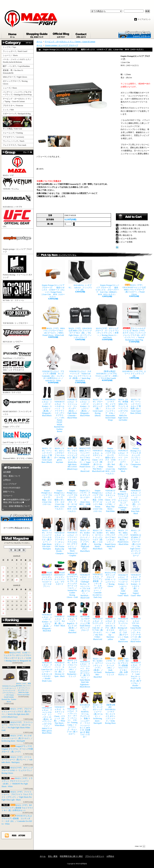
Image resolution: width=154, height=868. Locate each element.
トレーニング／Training (13, 133)
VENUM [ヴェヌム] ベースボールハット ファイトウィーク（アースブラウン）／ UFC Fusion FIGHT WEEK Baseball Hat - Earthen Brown (10, 686)
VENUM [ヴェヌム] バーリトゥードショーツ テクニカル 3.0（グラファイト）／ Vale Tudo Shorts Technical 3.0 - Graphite (72, 537)
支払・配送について (37, 35)
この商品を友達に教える (130, 228)
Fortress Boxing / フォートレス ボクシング (18, 267)
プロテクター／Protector (14, 106)
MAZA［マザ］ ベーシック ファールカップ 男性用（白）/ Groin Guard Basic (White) (136, 401)
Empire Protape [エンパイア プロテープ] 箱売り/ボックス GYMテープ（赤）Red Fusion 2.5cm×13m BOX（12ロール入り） (110, 455)
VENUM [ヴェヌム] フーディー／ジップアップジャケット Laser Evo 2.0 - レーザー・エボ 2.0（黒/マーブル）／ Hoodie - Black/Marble (136, 667)
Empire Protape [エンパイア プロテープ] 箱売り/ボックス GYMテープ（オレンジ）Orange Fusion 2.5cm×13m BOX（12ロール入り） (53, 279)
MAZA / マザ (17, 166)
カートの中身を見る (17, 517)
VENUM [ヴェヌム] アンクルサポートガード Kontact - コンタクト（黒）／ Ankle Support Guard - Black (123, 578)
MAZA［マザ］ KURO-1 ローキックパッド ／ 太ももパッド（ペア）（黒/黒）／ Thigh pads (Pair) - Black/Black (85, 535)
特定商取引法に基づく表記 (71, 856)
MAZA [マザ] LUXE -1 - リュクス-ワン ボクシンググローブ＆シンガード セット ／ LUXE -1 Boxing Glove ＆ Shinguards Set (18, 644)
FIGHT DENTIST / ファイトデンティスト (17, 405)
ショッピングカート (135, 34)
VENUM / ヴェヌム (17, 184)
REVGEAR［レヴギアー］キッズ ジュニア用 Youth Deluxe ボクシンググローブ (85, 617)
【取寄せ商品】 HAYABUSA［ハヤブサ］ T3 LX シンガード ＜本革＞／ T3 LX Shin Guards (107, 363)
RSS (14, 835)
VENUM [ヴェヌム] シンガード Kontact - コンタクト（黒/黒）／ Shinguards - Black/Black (47, 402)
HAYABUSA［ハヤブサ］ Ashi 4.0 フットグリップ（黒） (80, 275)
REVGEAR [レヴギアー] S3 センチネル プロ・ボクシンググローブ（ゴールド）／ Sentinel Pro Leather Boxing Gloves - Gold (72, 579)
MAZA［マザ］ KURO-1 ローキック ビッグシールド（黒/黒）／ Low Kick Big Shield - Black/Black (98, 534)
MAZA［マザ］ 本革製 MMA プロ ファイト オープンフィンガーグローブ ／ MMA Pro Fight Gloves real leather (123, 404)
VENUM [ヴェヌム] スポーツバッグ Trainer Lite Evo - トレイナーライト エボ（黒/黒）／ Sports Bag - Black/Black (80, 364)
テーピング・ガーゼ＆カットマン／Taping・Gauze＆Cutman (17, 100)
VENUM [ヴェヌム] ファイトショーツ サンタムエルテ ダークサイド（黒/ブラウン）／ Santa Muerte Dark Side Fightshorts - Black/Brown (85, 667)
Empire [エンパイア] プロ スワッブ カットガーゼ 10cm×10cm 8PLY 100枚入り (85, 493)
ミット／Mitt (8, 110)
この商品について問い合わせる (132, 232)
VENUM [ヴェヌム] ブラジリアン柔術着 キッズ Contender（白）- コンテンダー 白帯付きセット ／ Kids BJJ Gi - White (53, 364)
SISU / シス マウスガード (17, 366)
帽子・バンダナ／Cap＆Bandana (17, 66)
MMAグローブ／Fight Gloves (15, 77)
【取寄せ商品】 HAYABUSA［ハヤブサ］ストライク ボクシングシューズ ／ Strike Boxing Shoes (110, 708)
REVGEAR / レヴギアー (17, 334)
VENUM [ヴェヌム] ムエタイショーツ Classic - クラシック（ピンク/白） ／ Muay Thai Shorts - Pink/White (110, 495)
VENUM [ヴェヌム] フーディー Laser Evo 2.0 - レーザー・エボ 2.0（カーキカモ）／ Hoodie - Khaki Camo (47, 664)
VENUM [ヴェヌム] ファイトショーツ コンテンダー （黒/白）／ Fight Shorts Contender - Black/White (72, 403)
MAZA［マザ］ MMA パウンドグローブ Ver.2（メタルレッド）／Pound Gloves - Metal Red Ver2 (110, 534)
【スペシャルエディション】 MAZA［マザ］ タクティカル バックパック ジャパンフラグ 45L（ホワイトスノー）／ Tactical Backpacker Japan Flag (134, 322)
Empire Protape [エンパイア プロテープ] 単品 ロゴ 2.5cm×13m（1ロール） (47, 492)
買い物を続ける (126, 235)
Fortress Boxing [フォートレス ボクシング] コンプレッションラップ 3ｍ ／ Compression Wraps (136, 452)
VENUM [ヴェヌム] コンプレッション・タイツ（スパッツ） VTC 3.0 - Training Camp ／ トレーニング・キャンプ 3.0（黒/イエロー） (72, 714)
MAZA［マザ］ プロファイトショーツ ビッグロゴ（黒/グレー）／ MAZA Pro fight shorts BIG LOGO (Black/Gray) (72, 453)
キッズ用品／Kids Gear (17, 123)
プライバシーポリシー (95, 856)
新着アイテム (9, 492)
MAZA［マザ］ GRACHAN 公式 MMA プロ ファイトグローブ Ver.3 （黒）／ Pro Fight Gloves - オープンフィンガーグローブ (80, 321)
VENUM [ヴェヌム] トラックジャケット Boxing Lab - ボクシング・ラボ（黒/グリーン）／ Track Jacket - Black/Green (123, 622)
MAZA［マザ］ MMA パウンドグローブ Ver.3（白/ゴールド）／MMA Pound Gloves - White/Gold (53, 320)
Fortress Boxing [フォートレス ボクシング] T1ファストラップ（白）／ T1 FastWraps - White (123, 494)
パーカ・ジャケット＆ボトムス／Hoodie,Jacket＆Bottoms (17, 61)
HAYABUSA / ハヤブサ (17, 200)
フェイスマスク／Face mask (15, 145)
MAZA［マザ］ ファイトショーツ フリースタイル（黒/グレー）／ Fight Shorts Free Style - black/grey (47, 534)
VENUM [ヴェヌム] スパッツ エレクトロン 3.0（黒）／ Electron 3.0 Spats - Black (60, 662)
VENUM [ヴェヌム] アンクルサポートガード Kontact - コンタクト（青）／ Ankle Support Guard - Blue (136, 578)
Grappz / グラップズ (17, 422)
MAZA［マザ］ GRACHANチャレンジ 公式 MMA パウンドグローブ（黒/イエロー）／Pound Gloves (134, 278)
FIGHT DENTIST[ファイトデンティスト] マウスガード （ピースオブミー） (47, 574)
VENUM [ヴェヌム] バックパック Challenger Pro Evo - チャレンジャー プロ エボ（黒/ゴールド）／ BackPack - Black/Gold (85, 579)
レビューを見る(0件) (128, 239)
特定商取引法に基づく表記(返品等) (134, 225)
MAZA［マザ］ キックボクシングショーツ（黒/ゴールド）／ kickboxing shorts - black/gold (17, 738)
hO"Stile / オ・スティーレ (17, 291)
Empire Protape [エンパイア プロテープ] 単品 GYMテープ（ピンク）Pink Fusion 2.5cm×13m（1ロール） (98, 495)
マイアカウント (144, 19)
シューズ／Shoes (10, 88)
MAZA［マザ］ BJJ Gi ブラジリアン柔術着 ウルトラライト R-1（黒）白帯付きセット (17, 808)
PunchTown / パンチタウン (17, 352)
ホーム (13, 35)
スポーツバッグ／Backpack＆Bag (18, 114)
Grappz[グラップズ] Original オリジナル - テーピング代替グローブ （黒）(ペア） (17, 749)
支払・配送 (53, 856)
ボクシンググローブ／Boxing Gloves (15, 82)
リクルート (8, 496)
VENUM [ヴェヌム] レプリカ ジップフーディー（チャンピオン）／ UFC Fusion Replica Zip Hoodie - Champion (60, 536)
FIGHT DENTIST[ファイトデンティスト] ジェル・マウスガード (60, 573)
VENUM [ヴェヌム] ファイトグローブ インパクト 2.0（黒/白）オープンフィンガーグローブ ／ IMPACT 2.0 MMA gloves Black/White (47, 713)
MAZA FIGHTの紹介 (12, 488)
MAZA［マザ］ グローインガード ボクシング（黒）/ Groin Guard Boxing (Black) (98, 402)
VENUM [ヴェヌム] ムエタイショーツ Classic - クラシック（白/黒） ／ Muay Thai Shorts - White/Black (60, 709)
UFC (17, 219)
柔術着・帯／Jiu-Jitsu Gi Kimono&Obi (13, 72)
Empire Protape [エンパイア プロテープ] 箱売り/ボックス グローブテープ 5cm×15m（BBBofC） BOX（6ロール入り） (107, 278)
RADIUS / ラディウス (17, 383)
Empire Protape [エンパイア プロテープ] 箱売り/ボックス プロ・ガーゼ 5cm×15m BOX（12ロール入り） (72, 495)
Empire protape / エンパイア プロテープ (17, 241)
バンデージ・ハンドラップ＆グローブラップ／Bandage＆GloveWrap (18, 93)
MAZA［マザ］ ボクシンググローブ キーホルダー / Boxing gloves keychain (60, 449)
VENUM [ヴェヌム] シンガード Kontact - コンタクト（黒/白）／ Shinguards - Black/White (85, 402)
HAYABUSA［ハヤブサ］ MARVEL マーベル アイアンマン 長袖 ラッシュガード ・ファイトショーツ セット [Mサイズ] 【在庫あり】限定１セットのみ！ (85, 715)
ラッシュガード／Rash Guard (16, 51)
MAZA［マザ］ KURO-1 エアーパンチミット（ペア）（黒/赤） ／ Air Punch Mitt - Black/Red (98, 662)
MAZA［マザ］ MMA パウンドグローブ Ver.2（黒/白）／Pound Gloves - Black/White (123, 531)
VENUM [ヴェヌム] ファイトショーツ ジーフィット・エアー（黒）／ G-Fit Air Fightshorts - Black (123, 454)
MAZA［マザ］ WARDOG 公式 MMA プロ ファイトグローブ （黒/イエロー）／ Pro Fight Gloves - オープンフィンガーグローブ (136, 537)
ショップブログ (61, 35)
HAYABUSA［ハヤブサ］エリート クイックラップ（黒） (134, 362)
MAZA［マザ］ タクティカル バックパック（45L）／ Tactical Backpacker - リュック (72, 662)
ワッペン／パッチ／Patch (14, 141)
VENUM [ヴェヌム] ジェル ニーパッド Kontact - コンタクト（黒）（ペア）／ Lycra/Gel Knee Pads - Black (136, 496)
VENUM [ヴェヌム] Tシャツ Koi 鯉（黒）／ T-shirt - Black (60, 614)
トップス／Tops (11, 47)
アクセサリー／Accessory (13, 137)
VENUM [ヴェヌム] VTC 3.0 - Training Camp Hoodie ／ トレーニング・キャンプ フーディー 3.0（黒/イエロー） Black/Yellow (136, 622)
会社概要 (7, 472)
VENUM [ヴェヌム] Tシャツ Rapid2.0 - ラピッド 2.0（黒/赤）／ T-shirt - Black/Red (72, 618)
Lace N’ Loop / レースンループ (17, 436)
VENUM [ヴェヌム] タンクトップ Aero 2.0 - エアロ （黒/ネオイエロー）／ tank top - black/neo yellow (110, 621)
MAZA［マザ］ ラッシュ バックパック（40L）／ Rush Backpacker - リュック (110, 661)
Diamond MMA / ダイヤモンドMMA (18, 452)
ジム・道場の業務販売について (17, 506)
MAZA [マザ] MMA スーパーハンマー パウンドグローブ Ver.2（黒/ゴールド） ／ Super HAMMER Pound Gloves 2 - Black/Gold (85, 454)
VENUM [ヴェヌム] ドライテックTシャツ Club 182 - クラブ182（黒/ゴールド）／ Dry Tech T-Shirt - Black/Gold (98, 621)
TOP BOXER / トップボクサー (17, 314)
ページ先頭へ (140, 846)
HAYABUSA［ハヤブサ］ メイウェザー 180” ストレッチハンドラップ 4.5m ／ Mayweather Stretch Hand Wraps (110, 404)
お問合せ (82, 35)
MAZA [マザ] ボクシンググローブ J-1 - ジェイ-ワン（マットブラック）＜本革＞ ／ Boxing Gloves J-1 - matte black (107, 321)
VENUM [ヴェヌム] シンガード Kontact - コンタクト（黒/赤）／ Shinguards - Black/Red (47, 617)
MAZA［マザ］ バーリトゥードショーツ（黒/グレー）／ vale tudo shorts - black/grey (17, 760)
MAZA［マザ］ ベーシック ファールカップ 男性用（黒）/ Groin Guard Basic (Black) (47, 449)
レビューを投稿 (126, 242)
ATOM (22, 835)
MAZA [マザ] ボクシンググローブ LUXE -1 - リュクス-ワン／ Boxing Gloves (17, 770)
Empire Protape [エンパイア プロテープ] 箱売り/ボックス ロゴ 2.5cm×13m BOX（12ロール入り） (60, 494)
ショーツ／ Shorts (11, 55)
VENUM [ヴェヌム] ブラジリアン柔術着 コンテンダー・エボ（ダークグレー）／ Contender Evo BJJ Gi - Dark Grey (98, 579)
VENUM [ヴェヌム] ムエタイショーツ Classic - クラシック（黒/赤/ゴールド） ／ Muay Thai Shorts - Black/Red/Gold (98, 454)
